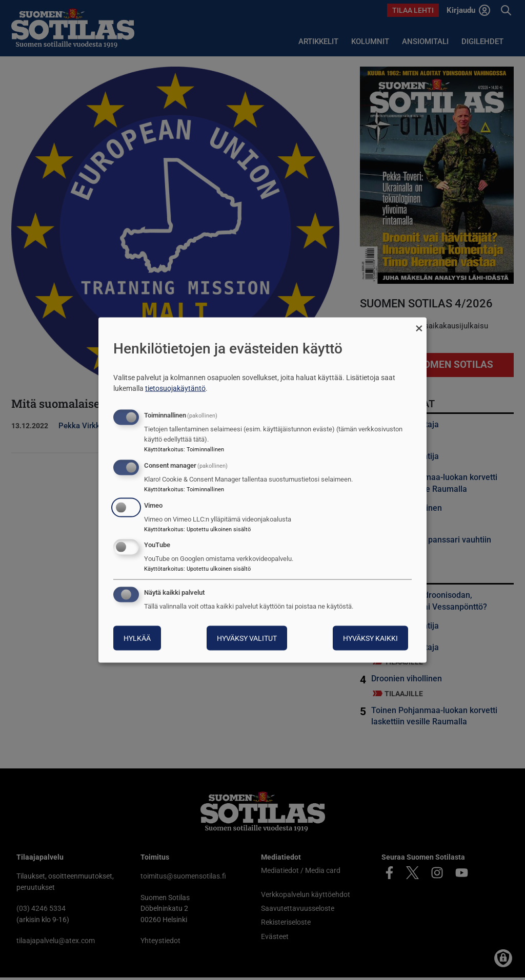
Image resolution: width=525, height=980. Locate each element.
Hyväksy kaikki (370, 638)
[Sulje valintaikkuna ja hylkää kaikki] (419, 324)
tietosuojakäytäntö (175, 388)
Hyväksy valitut (247, 638)
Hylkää (137, 638)
